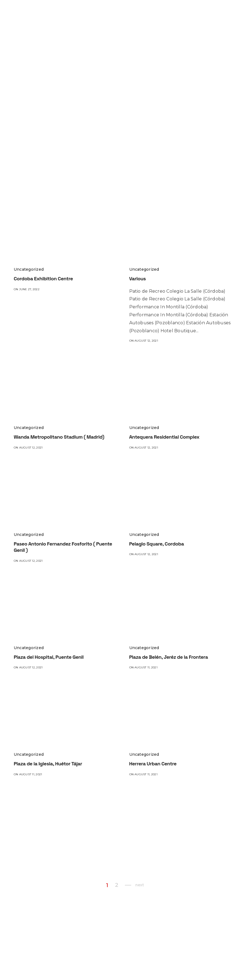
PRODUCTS (175, 11)
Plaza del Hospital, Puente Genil (49, 657)
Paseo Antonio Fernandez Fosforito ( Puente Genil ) (63, 547)
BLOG (85, 22)
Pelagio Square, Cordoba (157, 544)
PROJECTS (144, 11)
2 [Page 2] (116, 885)
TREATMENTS (209, 11)
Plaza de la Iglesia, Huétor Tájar (48, 764)
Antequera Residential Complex (164, 437)
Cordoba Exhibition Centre (43, 279)
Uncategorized (29, 269)
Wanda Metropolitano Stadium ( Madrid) (59, 437)
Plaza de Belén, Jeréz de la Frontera (169, 657)
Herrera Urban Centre (153, 764)
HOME (86, 11)
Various (138, 279)
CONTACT (107, 22)
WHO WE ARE (113, 11)
